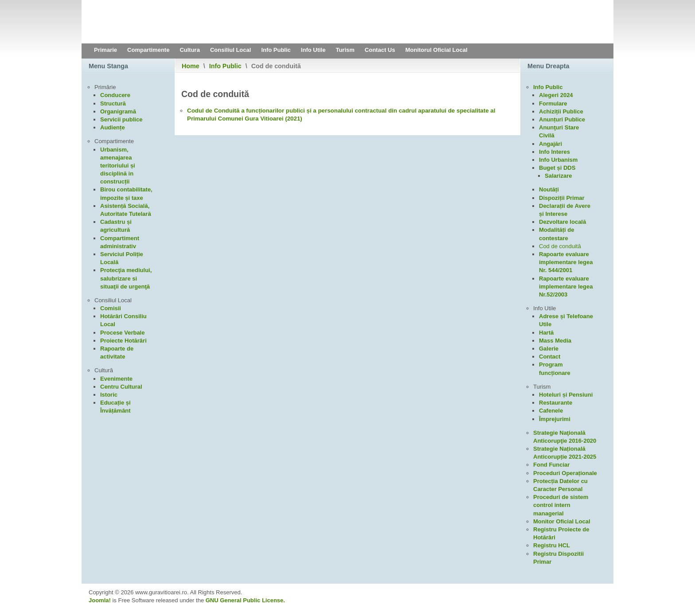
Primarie (105, 50)
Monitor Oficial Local (562, 521)
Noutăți (549, 189)
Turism (345, 50)
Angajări (551, 144)
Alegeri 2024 (556, 95)
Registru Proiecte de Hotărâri (561, 533)
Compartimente (148, 50)
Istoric (109, 395)
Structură (113, 103)
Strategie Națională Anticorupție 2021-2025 (565, 453)
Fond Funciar (551, 465)
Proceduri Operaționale (565, 473)
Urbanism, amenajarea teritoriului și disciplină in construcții (118, 166)
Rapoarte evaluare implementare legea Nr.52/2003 (566, 287)
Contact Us (380, 50)
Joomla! (100, 600)
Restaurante (556, 403)
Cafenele (551, 411)
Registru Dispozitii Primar (558, 558)
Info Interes (554, 152)
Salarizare (558, 176)
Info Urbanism (558, 160)
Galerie (549, 349)
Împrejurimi (555, 419)
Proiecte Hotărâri (123, 341)
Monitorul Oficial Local (436, 50)
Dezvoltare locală (562, 222)
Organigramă (118, 111)
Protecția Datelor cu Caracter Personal (560, 485)
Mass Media (555, 341)
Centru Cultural (121, 387)
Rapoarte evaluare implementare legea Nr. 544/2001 (566, 262)
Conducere (115, 95)
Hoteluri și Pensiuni (566, 395)
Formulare (553, 103)
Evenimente (116, 379)
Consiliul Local (230, 50)
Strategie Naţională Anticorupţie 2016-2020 (565, 437)
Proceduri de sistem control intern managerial (561, 505)
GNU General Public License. (245, 600)
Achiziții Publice (561, 111)
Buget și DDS (557, 168)
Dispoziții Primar (562, 198)
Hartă (546, 333)
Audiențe (113, 127)
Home (191, 66)
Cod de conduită (560, 246)
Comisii (111, 308)
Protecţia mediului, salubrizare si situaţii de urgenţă (126, 278)
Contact (550, 357)
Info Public (276, 50)
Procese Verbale (122, 333)
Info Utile (313, 50)
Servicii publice (121, 119)
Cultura (190, 50)
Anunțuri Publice (562, 119)
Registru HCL (552, 545)
